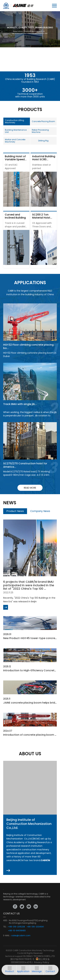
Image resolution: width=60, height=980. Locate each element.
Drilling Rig (43, 141)
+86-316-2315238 (16, 927)
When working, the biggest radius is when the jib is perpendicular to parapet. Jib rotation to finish (30, 416)
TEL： (6, 927)
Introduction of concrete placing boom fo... (31, 735)
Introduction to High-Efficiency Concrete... (31, 670)
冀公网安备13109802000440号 (30, 961)
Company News (40, 511)
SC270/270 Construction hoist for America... (25, 465)
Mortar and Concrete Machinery (15, 141)
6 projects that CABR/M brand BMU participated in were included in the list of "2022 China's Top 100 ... (29, 585)
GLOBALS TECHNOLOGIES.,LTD (39, 956)
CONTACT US (11, 913)
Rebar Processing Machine (40, 131)
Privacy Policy (42, 962)
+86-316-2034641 (35, 927)
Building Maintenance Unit (16, 131)
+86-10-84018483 (17, 931)
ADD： (6, 920)
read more (30, 488)
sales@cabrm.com (21, 936)
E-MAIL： (7, 936)
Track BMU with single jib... (20, 404)
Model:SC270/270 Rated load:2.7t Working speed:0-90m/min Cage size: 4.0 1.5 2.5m (26, 473)
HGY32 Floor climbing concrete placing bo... (28, 346)
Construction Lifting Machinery (14, 121)
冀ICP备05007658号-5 (22, 959)
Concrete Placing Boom (43, 121)
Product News (15, 511)
